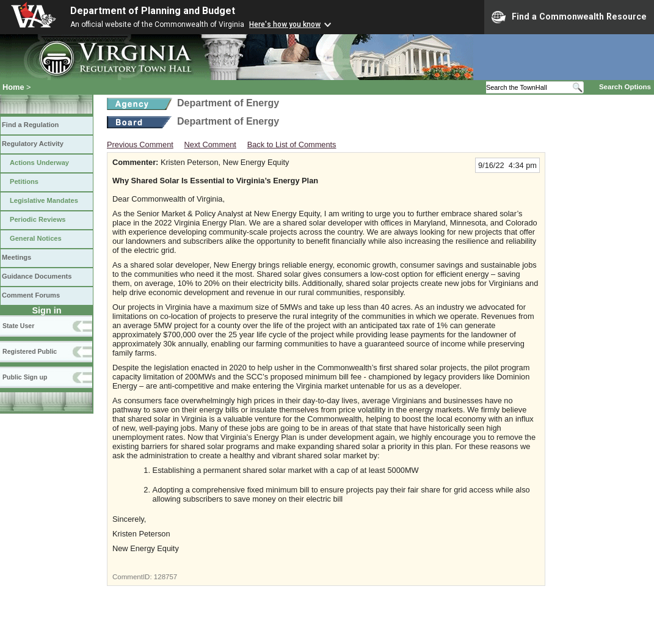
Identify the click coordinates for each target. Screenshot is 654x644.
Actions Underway (39, 163)
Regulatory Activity (33, 144)
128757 (165, 577)
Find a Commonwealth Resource (569, 17)
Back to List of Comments (292, 145)
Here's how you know (285, 24)
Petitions (24, 181)
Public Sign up (25, 377)
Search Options (625, 87)
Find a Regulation (30, 125)
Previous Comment (140, 145)
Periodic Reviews (38, 219)
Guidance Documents (37, 276)
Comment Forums (31, 295)
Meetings (16, 257)
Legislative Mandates (44, 200)
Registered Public (30, 351)
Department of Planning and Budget (153, 11)
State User (18, 326)
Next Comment (210, 145)
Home (13, 87)
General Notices (36, 238)
